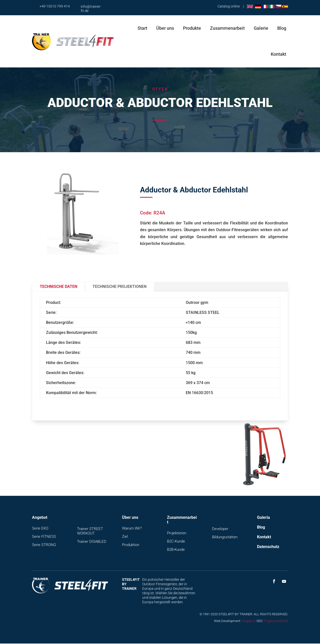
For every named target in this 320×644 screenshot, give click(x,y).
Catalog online (229, 6)
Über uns (165, 28)
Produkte (192, 28)
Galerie (261, 28)
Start (142, 28)
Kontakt (278, 54)
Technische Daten (58, 287)
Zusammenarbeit (227, 28)
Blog (282, 28)
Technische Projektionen (119, 287)
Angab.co (249, 621)
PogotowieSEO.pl (276, 621)
